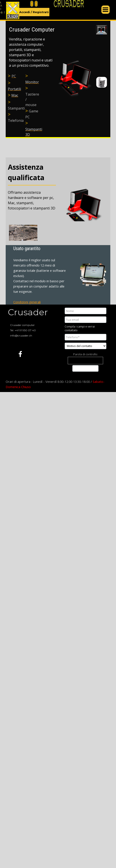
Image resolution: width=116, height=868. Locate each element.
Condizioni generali (27, 302)
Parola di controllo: (86, 354)
